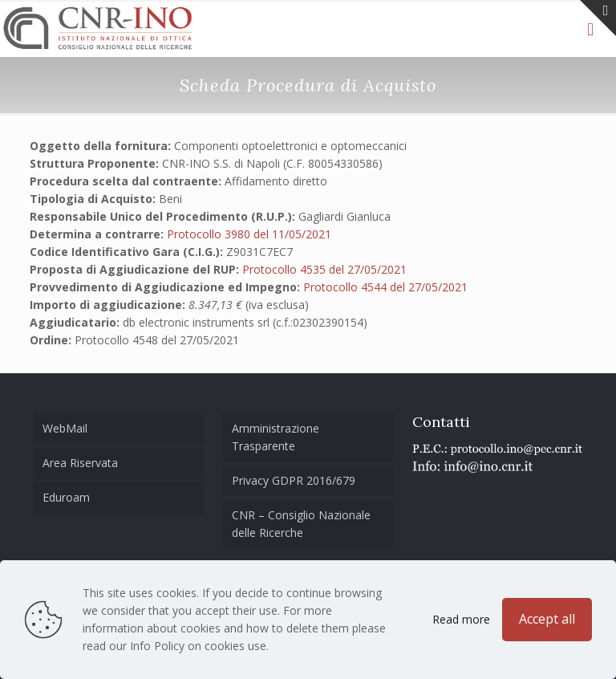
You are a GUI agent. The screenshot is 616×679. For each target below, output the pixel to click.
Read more (461, 619)
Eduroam (66, 497)
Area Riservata (80, 463)
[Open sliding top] (598, 18)
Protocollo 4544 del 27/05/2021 (385, 287)
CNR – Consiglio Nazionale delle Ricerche (301, 524)
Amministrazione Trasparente (276, 437)
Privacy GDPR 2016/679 (294, 480)
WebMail (65, 428)
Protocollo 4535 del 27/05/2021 (324, 269)
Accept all (547, 619)
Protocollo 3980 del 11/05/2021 (249, 234)
